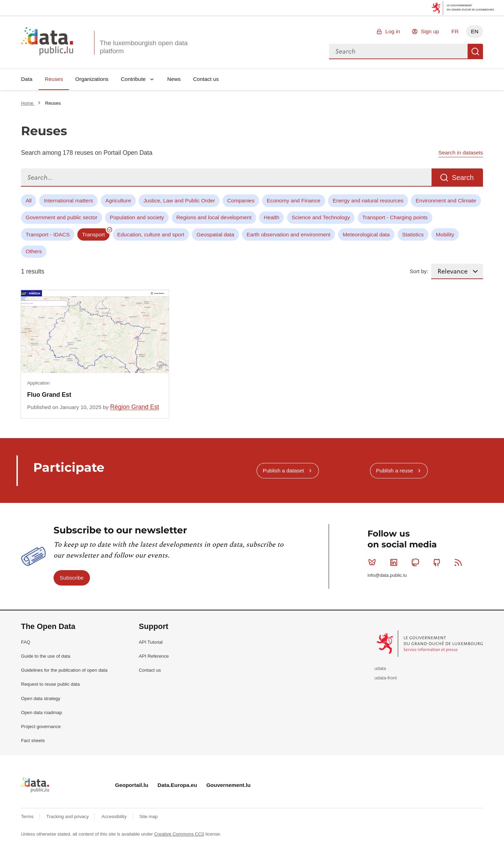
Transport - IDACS (48, 234)
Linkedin (395, 562)
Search (475, 51)
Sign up (430, 31)
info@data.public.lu (387, 575)
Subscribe (72, 578)
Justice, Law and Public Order (179, 200)
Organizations (92, 79)
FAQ (26, 642)
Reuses (54, 79)
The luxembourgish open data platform (144, 47)
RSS (460, 562)
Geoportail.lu (132, 785)
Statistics (413, 234)
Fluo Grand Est (49, 395)
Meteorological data (366, 234)
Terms (28, 817)
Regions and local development (214, 217)
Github (438, 562)
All (29, 200)
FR (455, 31)
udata (380, 668)
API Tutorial (151, 642)
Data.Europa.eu (177, 785)
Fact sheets (33, 741)
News (174, 79)
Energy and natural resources (368, 200)
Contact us (206, 79)
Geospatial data (216, 234)
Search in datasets (461, 153)
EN (474, 31)
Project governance (41, 727)
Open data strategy (41, 698)
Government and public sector (61, 217)
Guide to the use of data (46, 656)
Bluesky (374, 562)
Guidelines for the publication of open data (64, 670)
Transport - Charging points (395, 217)
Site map (148, 817)
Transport (93, 234)
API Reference (154, 656)
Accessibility (115, 817)
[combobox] (398, 51)
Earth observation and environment (289, 234)
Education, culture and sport (151, 234)
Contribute (133, 79)
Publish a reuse (394, 471)
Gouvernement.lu (228, 785)
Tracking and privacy (68, 817)
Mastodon (417, 562)
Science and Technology (321, 217)
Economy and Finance (293, 200)
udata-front (386, 678)
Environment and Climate (446, 200)
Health (272, 217)
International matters (68, 200)
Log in (393, 31)
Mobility (445, 234)
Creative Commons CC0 (179, 834)
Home (28, 103)
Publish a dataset (283, 471)
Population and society (137, 217)
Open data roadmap (41, 712)
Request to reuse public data (50, 684)
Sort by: (419, 271)
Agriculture (118, 200)
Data (27, 79)
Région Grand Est (135, 407)
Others (34, 251)
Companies (241, 200)
